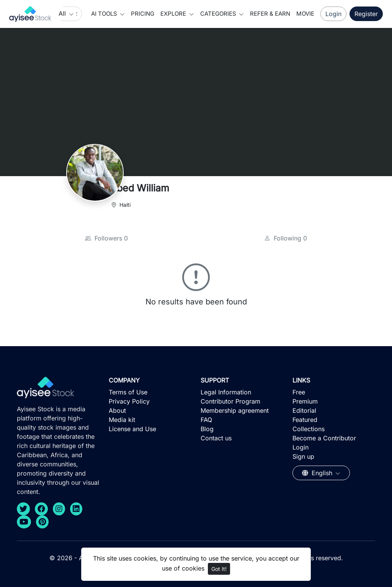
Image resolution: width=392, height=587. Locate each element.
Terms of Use (128, 392)
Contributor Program (230, 401)
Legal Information (226, 392)
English (318, 473)
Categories (219, 14)
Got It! (219, 569)
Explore (174, 14)
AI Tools (105, 14)
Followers (106, 238)
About (117, 410)
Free (299, 392)
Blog (207, 429)
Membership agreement (235, 410)
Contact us (216, 438)
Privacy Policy (129, 401)
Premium (305, 401)
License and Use (132, 429)
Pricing (143, 14)
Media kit (122, 420)
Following (286, 238)
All (63, 13)
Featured (305, 420)
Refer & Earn (270, 14)
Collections (309, 429)
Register (366, 14)
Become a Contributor (324, 438)
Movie (305, 14)
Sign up (303, 456)
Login (333, 14)
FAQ (206, 420)
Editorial (304, 410)
